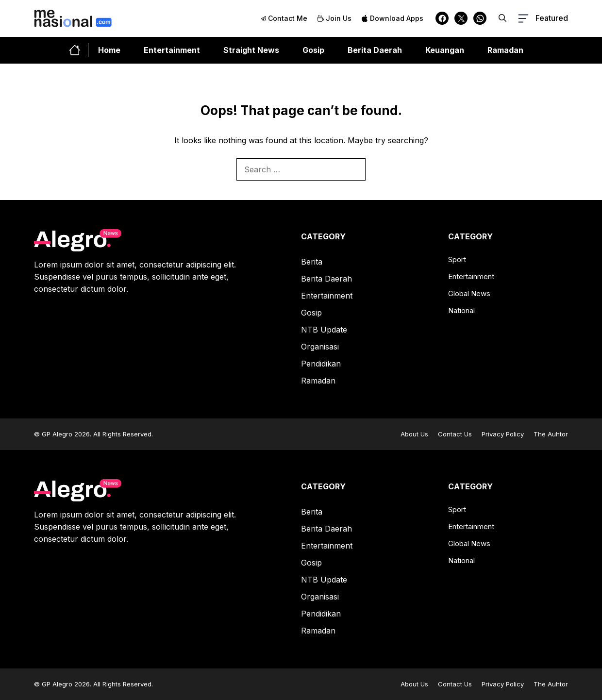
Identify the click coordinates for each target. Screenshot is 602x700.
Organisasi (320, 347)
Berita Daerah (375, 50)
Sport (457, 259)
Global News (469, 293)
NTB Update (324, 330)
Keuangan (445, 50)
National (461, 310)
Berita (312, 262)
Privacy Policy (503, 434)
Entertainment (172, 50)
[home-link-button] (79, 50)
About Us (414, 434)
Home (109, 50)
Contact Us (455, 434)
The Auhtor (551, 434)
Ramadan (505, 50)
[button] (502, 18)
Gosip (313, 50)
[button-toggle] (542, 18)
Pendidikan (321, 364)
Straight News (251, 50)
